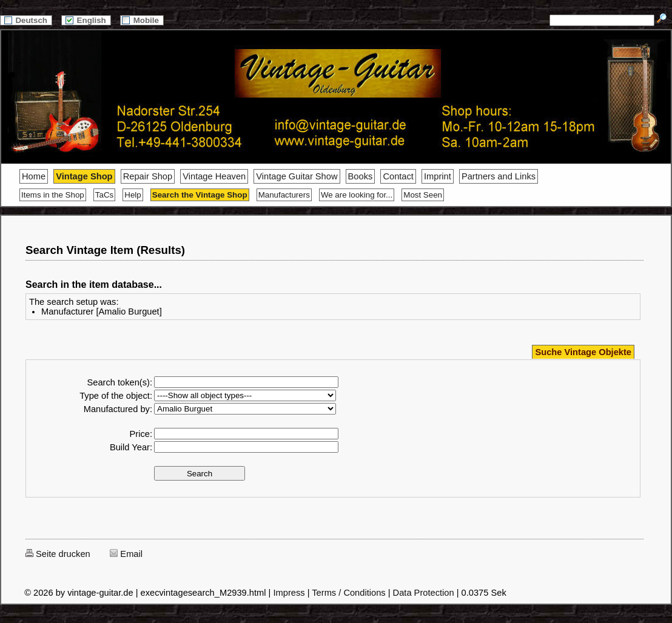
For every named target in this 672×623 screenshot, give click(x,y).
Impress (289, 593)
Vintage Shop (84, 176)
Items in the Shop (53, 195)
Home (34, 176)
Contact (398, 176)
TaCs (104, 195)
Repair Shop (148, 176)
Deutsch (26, 20)
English (86, 20)
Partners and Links (499, 176)
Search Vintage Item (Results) (105, 250)
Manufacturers (284, 195)
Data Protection (424, 593)
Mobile (142, 20)
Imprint (438, 176)
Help (133, 195)
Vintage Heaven (214, 176)
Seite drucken (58, 554)
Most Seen (423, 195)
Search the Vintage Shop (200, 195)
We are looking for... (357, 195)
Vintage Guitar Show (297, 176)
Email (126, 554)
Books (361, 176)
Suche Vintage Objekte (583, 352)
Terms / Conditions (348, 593)
